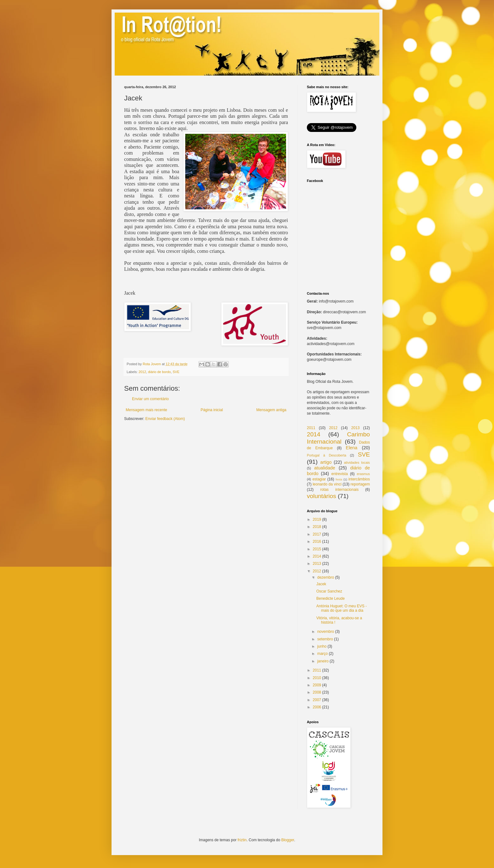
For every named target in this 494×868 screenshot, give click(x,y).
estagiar (319, 479)
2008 (317, 692)
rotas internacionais (339, 490)
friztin (242, 840)
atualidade (325, 468)
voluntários (322, 496)
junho (322, 646)
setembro (325, 639)
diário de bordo (159, 372)
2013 (356, 428)
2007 (317, 700)
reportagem (360, 484)
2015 (317, 549)
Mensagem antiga (271, 410)
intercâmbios (359, 479)
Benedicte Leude (330, 599)
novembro (326, 632)
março (322, 654)
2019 (317, 519)
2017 (317, 534)
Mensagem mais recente (146, 410)
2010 (317, 678)
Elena (352, 448)
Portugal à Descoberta (327, 455)
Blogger (288, 840)
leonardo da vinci (327, 484)
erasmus (363, 474)
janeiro (323, 661)
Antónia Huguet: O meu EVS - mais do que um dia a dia (342, 608)
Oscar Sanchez (329, 591)
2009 (317, 685)
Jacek (321, 584)
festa (339, 479)
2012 (142, 372)
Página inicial (212, 410)
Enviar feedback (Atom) (165, 419)
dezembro (326, 577)
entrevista (340, 474)
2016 (317, 542)
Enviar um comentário (150, 399)
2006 (317, 707)
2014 (314, 434)
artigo (326, 462)
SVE (176, 372)
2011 (311, 428)
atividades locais (357, 462)
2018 (317, 527)
